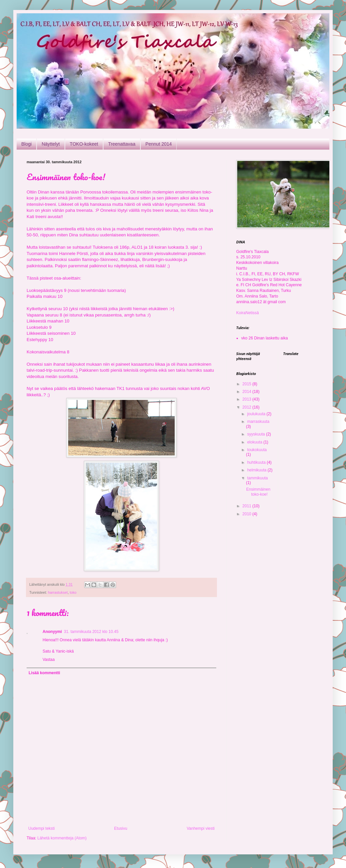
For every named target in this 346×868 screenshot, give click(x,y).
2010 (248, 514)
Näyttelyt (51, 144)
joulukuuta (257, 414)
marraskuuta (258, 422)
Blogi (26, 144)
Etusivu (121, 828)
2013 (248, 399)
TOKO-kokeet (84, 144)
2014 (248, 392)
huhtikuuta (257, 462)
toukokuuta (257, 450)
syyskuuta (257, 434)
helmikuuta (257, 470)
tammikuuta (258, 478)
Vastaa (49, 660)
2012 (248, 407)
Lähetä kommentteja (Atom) (62, 838)
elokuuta (255, 442)
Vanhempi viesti (201, 828)
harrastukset (58, 592)
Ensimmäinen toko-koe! (258, 492)
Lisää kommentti (44, 673)
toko (73, 592)
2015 (248, 384)
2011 (248, 506)
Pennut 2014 (159, 144)
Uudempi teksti (41, 828)
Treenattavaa (122, 144)
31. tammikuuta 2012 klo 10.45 (91, 632)
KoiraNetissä (248, 313)
